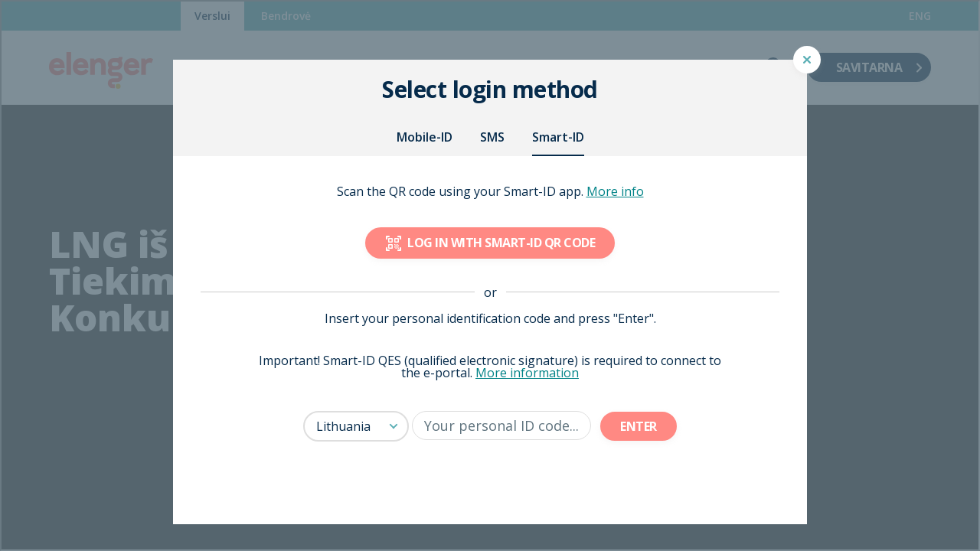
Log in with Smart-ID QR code (490, 243)
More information (527, 373)
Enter (639, 426)
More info (615, 191)
